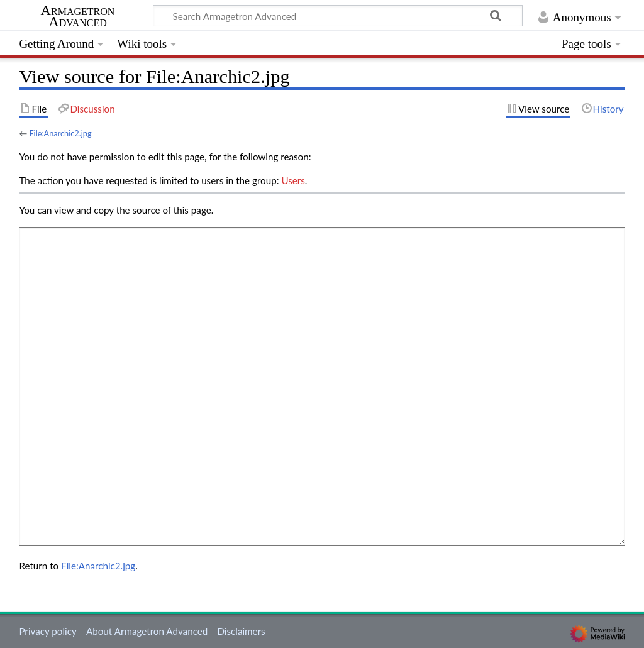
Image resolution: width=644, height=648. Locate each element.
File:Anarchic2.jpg (60, 133)
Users (293, 180)
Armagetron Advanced (78, 16)
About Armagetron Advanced (147, 631)
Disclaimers (241, 631)
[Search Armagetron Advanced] (338, 16)
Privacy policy (47, 631)
